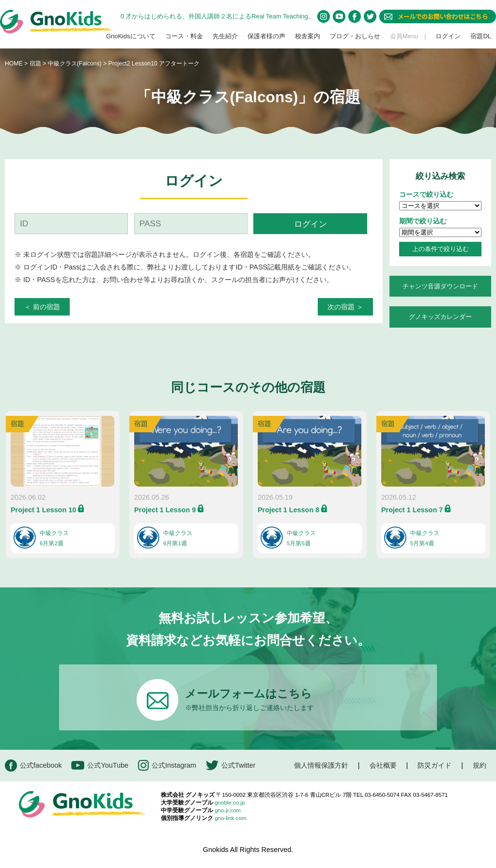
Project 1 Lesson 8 (288, 510)
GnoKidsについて (131, 36)
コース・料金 (184, 36)
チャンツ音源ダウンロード (440, 286)
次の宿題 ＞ (345, 307)
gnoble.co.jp (230, 803)
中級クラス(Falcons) (76, 63)
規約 (480, 765)
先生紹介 (225, 36)
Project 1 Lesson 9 (165, 510)
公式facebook (33, 765)
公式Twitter (231, 765)
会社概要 (383, 765)
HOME (14, 63)
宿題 (35, 63)
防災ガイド (434, 765)
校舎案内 (308, 36)
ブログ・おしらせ (355, 36)
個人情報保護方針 (321, 765)
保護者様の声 (266, 36)
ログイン (448, 36)
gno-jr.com (228, 810)
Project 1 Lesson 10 (43, 510)
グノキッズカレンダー (440, 317)
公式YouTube (100, 765)
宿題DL (481, 36)
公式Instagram (167, 765)
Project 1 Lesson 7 (412, 510)
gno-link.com (230, 818)
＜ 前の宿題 (42, 307)
